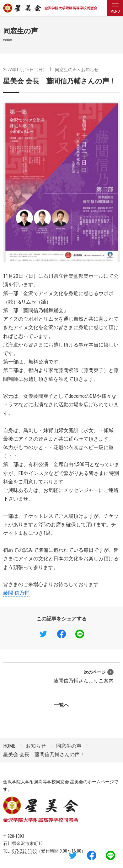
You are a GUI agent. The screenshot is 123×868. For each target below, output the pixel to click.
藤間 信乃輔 (16, 593)
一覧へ (61, 705)
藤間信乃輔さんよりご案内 (83, 676)
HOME (9, 746)
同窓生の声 (66, 70)
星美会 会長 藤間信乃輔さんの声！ (60, 81)
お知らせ (90, 70)
